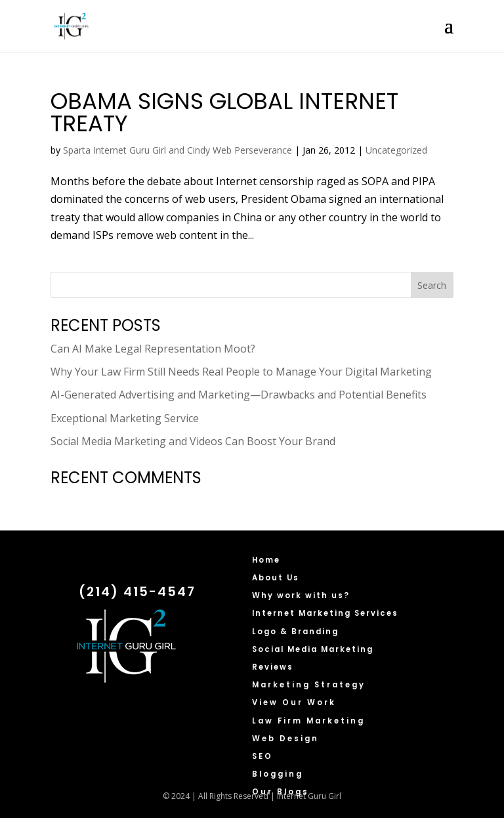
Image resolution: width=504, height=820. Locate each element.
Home (266, 560)
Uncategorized (396, 150)
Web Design (285, 739)
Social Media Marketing (313, 649)
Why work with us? (301, 595)
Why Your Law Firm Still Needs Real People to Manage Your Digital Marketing (241, 372)
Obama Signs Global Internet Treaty (224, 112)
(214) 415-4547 (137, 592)
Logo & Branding (295, 632)
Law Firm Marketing (308, 721)
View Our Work (294, 702)
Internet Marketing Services (325, 613)
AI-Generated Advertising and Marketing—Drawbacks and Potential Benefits (239, 395)
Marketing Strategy (309, 685)
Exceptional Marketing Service (125, 418)
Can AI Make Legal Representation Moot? (153, 349)
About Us (276, 578)
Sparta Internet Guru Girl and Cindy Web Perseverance (178, 150)
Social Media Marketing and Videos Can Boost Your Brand (193, 441)
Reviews (273, 667)
